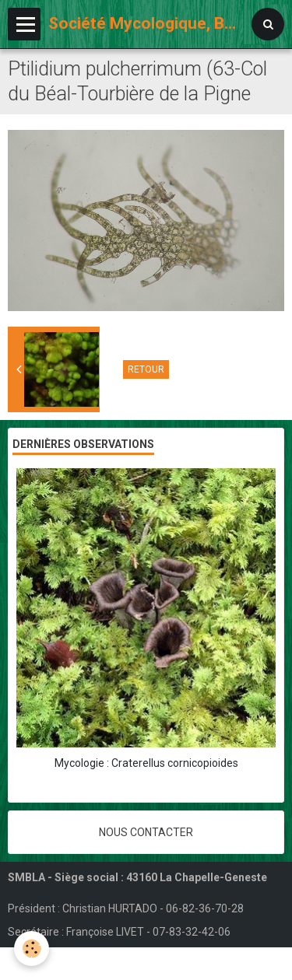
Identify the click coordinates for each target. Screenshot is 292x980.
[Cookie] (32, 948)
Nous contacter (146, 832)
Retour (146, 369)
